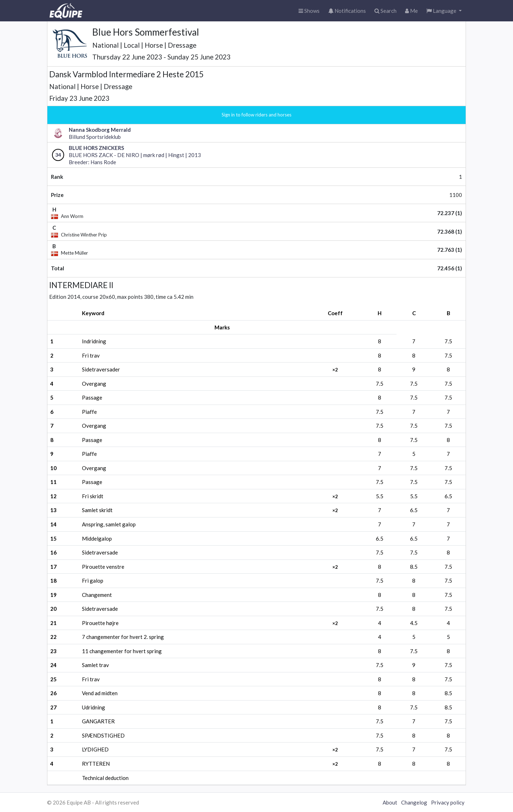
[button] (444, 11)
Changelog (414, 802)
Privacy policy (448, 802)
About (390, 802)
